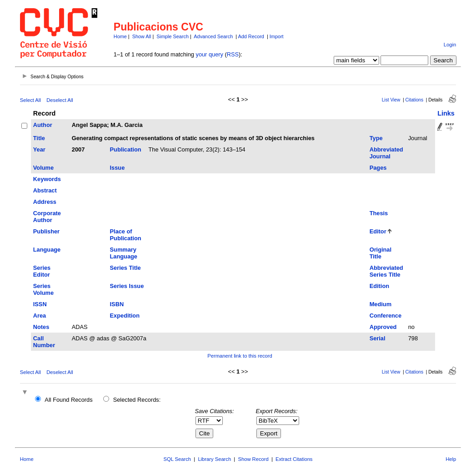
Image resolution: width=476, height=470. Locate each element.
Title (39, 138)
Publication (126, 149)
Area (40, 316)
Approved (383, 327)
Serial (378, 338)
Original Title (381, 253)
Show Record (253, 459)
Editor (378, 231)
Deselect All (60, 100)
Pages (378, 168)
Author (43, 125)
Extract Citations (294, 459)
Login (450, 45)
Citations (414, 100)
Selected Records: (137, 400)
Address (45, 202)
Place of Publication (126, 235)
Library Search (214, 459)
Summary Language (124, 253)
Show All (142, 36)
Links (446, 113)
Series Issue (127, 286)
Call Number (44, 342)
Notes (41, 327)
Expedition (125, 316)
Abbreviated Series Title (386, 271)
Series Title (125, 268)
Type (376, 138)
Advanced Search (213, 36)
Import (277, 36)
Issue (118, 168)
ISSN (40, 304)
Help (451, 459)
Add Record (251, 36)
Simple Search (173, 36)
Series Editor (42, 271)
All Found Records (68, 400)
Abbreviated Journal (386, 153)
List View (391, 100)
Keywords (47, 179)
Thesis (379, 213)
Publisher (46, 231)
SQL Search (178, 459)
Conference (386, 316)
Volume (43, 168)
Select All (30, 100)
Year (39, 149)
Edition (379, 286)
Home (120, 36)
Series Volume (43, 289)
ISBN (117, 304)
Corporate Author (47, 217)
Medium (381, 304)
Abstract (45, 190)
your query (209, 54)
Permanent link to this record (240, 356)
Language (47, 250)
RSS (233, 54)
